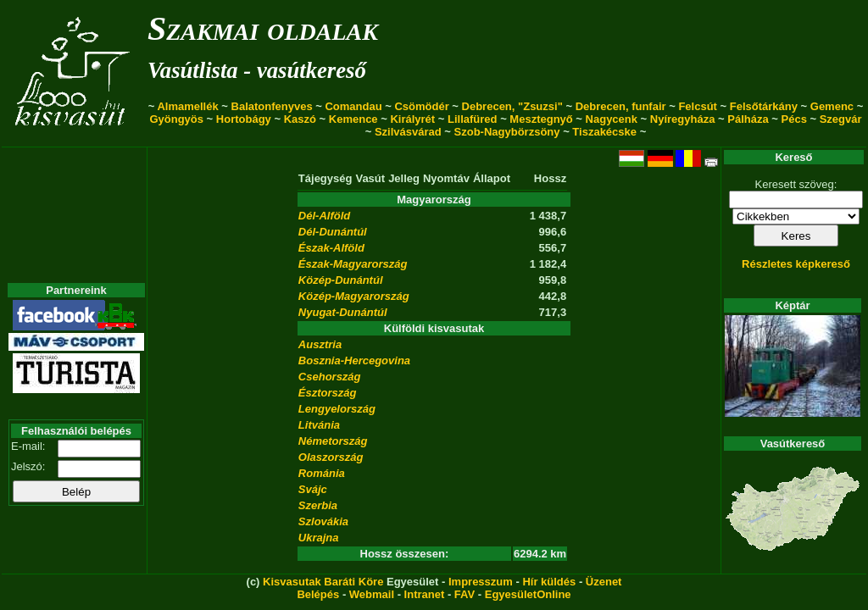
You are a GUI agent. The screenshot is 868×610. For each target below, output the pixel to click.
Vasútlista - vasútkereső (257, 70)
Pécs (794, 119)
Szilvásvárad (408, 132)
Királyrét (412, 119)
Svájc (313, 489)
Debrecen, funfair (621, 106)
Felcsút (698, 106)
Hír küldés (549, 582)
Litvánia (319, 425)
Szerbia (318, 505)
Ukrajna (319, 538)
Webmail (372, 594)
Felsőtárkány (764, 106)
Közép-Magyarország (354, 296)
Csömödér (421, 106)
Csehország (330, 377)
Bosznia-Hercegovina (354, 360)
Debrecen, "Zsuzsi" (512, 106)
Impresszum (481, 582)
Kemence (353, 119)
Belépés (318, 594)
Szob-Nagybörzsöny (507, 132)
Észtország (328, 393)
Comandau (353, 106)
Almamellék (187, 106)
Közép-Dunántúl (341, 280)
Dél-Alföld (324, 216)
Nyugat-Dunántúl (343, 312)
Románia (322, 473)
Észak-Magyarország (353, 264)
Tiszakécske (604, 132)
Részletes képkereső (796, 264)
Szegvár (841, 119)
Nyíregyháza (683, 119)
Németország (333, 441)
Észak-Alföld (331, 248)
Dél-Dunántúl (333, 232)
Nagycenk (612, 119)
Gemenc (832, 106)
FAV (465, 594)
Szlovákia (323, 521)
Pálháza (748, 119)
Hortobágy (244, 119)
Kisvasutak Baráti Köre (323, 582)
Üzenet (604, 582)
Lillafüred (473, 119)
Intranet (425, 594)
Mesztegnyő (541, 119)
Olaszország (331, 457)
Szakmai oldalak (263, 28)
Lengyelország (337, 409)
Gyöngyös (176, 119)
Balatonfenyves (272, 106)
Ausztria (320, 344)
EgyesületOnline (528, 594)
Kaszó (300, 119)
